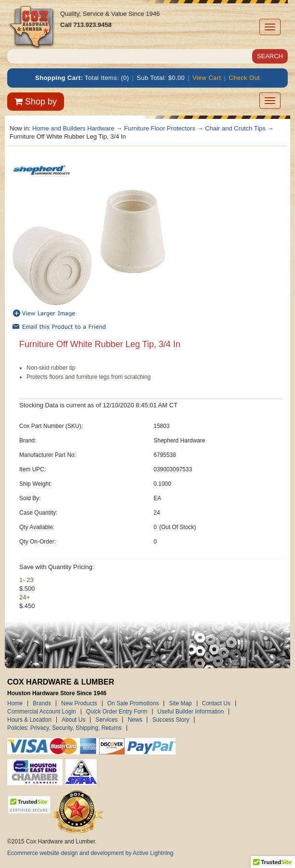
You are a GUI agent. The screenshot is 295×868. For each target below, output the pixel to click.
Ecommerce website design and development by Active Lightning (90, 853)
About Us (73, 720)
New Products (79, 703)
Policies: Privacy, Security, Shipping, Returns (64, 728)
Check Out (244, 78)
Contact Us (216, 703)
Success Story (171, 720)
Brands (42, 703)
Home (15, 703)
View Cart (207, 78)
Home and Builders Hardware (73, 128)
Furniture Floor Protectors (160, 128)
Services (106, 720)
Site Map (180, 703)
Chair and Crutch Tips (235, 128)
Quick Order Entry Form (117, 712)
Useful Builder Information (191, 712)
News (135, 720)
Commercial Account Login (42, 712)
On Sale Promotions (133, 703)
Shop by (36, 102)
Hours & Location (29, 720)
